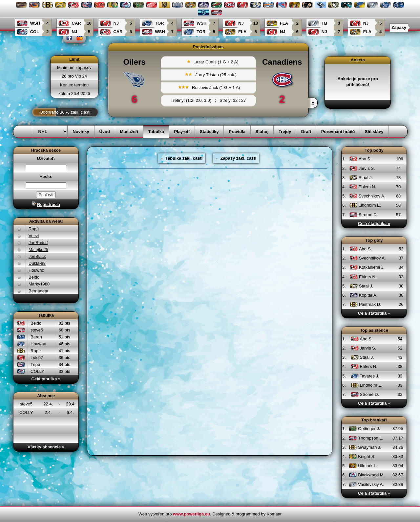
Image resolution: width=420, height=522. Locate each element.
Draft (306, 132)
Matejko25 (38, 250)
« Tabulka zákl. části (182, 158)
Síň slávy (374, 132)
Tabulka (156, 132)
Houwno (36, 270)
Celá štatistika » (374, 224)
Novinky (81, 132)
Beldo (34, 277)
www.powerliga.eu (191, 514)
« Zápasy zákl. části (236, 158)
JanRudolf (38, 243)
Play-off (182, 132)
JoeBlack (37, 256)
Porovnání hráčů (338, 132)
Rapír (34, 229)
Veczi (34, 236)
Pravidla (237, 132)
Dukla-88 (37, 263)
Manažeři (129, 132)
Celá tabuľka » (46, 379)
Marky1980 (39, 284)
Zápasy (399, 27)
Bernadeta (38, 291)
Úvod (105, 132)
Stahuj (262, 132)
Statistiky (209, 132)
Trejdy (285, 132)
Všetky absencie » (46, 447)
